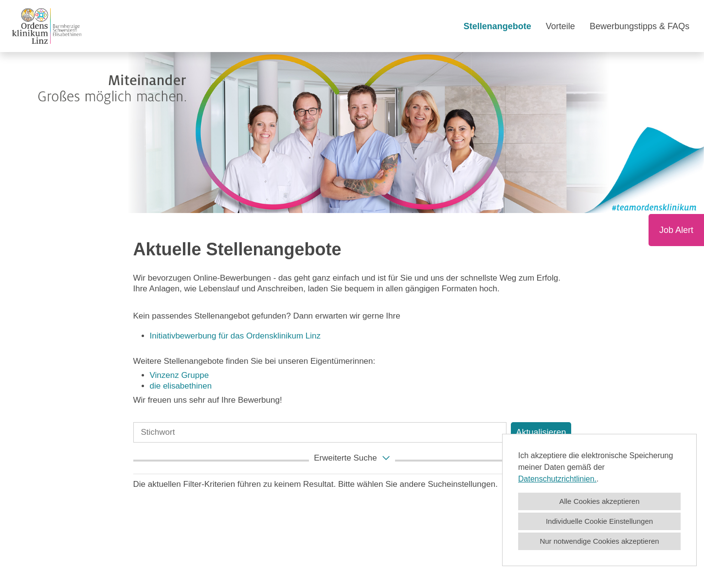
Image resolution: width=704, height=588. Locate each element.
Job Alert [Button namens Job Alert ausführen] (676, 230)
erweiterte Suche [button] (353, 457)
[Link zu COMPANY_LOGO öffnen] (47, 26)
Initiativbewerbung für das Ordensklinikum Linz (236, 336)
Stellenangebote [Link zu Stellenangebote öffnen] (497, 26)
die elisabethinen (181, 386)
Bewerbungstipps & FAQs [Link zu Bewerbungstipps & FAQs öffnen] (640, 26)
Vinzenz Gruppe (180, 375)
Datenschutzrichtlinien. (557, 479)
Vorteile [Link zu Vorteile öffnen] (560, 26)
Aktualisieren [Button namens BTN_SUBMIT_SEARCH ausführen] (541, 432)
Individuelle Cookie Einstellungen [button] (599, 521)
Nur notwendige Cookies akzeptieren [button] (599, 541)
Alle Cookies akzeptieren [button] (599, 501)
